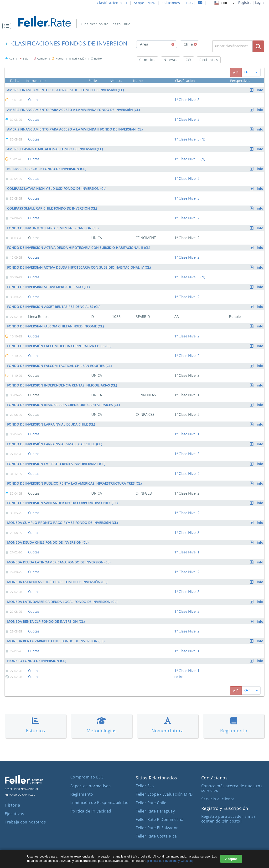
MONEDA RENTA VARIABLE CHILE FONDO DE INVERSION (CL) (136, 635)
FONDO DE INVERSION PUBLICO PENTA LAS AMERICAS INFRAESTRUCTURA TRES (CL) (136, 479)
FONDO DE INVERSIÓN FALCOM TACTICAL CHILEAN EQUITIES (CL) (136, 362)
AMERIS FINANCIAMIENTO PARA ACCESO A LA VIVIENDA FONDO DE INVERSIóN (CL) (136, 109)
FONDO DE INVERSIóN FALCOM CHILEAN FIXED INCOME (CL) (136, 323)
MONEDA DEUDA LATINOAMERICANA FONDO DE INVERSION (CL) (136, 557)
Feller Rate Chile (151, 795)
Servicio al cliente (218, 792)
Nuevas (171, 60)
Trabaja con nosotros (25, 815)
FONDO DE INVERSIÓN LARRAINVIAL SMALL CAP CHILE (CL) (136, 440)
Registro (245, 3)
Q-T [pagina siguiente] (247, 72)
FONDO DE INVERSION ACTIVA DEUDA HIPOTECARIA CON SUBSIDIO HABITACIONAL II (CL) (136, 245)
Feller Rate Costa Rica (156, 829)
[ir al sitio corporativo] (24, 775)
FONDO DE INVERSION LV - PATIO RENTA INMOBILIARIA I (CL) (136, 459)
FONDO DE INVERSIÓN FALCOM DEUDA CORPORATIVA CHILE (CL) (136, 343)
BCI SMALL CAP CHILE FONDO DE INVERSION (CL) (136, 168)
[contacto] (200, 3)
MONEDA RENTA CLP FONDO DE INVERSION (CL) (136, 615)
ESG (190, 3)
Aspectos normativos (91, 778)
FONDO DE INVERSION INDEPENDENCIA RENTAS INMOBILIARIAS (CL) (136, 382)
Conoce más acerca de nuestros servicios (232, 781)
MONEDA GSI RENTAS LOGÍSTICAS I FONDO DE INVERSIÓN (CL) (136, 576)
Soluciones (171, 3)
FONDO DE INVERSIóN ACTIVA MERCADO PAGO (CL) (136, 284)
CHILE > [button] (224, 3)
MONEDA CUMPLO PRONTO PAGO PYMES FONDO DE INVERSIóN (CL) (136, 518)
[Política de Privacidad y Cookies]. (170, 861)
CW (189, 60)
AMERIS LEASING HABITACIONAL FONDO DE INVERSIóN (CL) (136, 148)
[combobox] (157, 44)
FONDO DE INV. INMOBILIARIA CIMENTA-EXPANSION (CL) (136, 226)
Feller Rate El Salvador (157, 821)
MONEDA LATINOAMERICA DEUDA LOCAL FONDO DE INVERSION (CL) (136, 595)
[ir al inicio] (48, 21)
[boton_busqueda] (258, 46)
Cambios (147, 60)
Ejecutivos (14, 806)
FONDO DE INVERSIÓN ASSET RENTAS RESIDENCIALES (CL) (136, 304)
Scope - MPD (145, 3)
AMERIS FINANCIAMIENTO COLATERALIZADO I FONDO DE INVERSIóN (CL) (136, 90)
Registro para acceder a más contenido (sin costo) (229, 811)
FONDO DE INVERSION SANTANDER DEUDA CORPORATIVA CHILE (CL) (136, 498)
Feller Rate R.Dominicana (160, 812)
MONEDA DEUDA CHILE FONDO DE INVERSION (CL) (136, 537)
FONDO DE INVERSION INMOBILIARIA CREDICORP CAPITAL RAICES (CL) (136, 401)
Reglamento (82, 787)
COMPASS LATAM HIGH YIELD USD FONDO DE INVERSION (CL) (136, 187)
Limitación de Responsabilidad (100, 795)
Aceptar (231, 859)
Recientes (209, 60)
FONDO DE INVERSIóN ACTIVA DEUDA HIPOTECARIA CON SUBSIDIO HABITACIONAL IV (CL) (136, 265)
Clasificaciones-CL (112, 3)
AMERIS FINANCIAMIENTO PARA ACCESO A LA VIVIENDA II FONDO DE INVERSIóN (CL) (136, 129)
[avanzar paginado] (257, 72)
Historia (12, 798)
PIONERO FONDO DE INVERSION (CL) (136, 654)
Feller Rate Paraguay (155, 804)
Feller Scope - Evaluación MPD (164, 787)
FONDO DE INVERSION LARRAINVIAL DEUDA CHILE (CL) (136, 420)
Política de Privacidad (91, 804)
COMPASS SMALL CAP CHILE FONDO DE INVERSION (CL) (136, 207)
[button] (8, 26)
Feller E (145, 779)
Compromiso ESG (87, 770)
